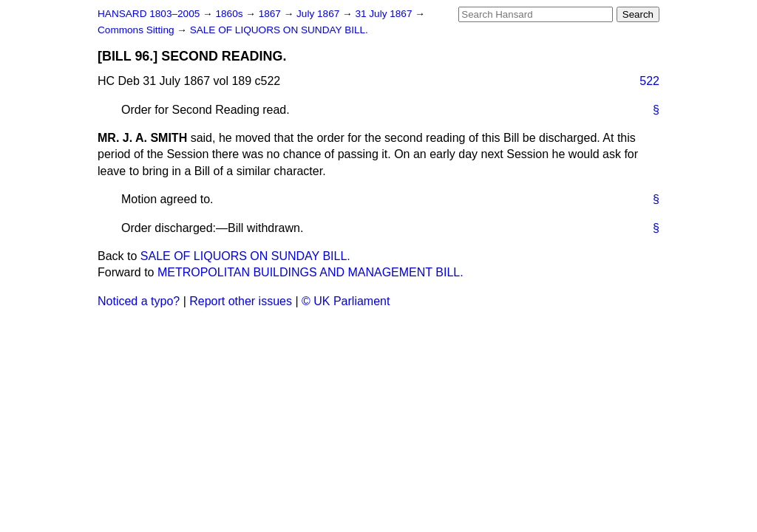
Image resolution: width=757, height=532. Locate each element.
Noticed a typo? (139, 301)
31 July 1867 (385, 14)
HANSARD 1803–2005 (149, 14)
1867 (271, 14)
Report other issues (241, 301)
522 (649, 81)
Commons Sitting (137, 30)
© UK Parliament (346, 301)
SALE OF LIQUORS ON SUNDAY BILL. (279, 30)
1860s (230, 14)
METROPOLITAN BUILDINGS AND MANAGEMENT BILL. (310, 272)
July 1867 (319, 14)
